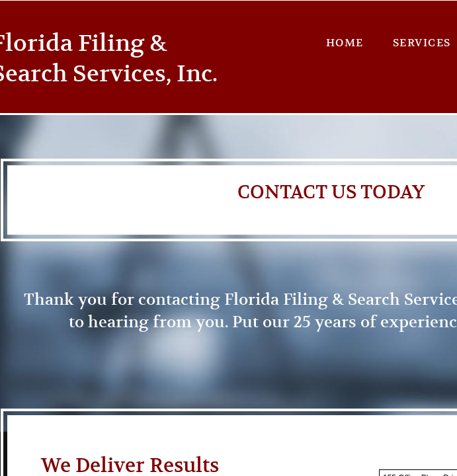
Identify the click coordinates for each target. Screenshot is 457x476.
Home (345, 43)
